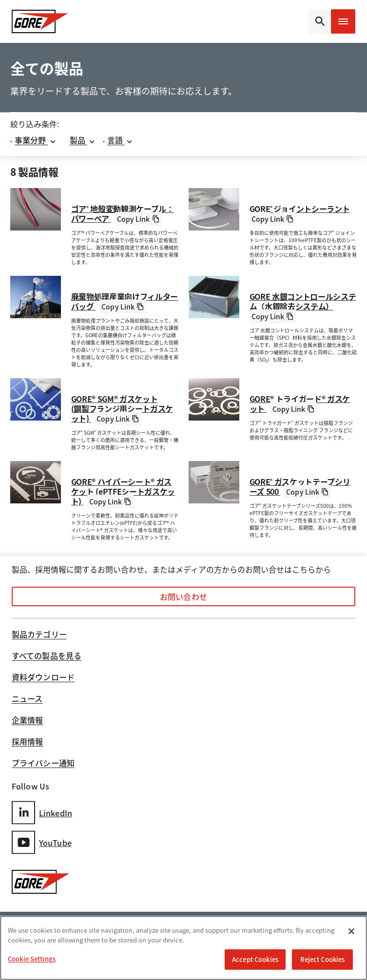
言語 (120, 140)
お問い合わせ (183, 596)
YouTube (42, 842)
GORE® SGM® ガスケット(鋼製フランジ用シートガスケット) (122, 408)
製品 (83, 140)
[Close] (351, 931)
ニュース (27, 699)
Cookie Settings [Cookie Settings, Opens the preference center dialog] (32, 959)
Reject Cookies (323, 959)
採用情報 (27, 742)
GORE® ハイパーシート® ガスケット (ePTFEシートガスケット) (123, 491)
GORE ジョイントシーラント (300, 209)
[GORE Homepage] (51, 21)
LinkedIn (42, 813)
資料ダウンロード (43, 678)
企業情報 (27, 721)
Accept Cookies (255, 959)
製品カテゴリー (39, 635)
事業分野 (36, 140)
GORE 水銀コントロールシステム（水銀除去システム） (303, 301)
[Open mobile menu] (343, 21)
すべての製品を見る (47, 656)
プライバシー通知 (43, 764)
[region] (183, 948)
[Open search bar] (319, 21)
